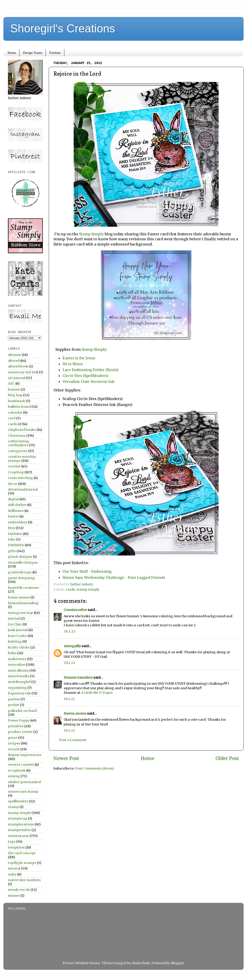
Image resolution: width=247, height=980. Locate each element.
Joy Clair (15, 624)
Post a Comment (73, 740)
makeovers (17, 659)
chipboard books (22, 430)
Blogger (177, 963)
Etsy (11, 528)
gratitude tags (20, 572)
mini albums (18, 670)
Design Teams (33, 53)
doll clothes (17, 505)
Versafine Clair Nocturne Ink (89, 382)
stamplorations (21, 824)
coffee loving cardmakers (19, 443)
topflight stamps (22, 863)
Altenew (15, 355)
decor (13, 484)
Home (12, 53)
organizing (17, 688)
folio (12, 539)
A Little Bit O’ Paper (97, 693)
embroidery (18, 522)
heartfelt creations (23, 588)
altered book (18, 366)
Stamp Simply (91, 234)
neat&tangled (19, 682)
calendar (15, 413)
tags (12, 842)
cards (70, 589)
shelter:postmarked (24, 782)
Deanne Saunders (78, 677)
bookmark (17, 401)
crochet (14, 466)
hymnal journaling (23, 603)
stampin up (18, 818)
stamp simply (88, 589)
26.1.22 (69, 631)
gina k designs (20, 557)
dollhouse (16, 511)
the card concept (22, 853)
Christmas (17, 436)
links (12, 653)
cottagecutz (18, 451)
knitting (15, 641)
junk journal (18, 630)
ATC (11, 384)
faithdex (15, 534)
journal (14, 618)
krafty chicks (19, 647)
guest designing (21, 578)
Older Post (227, 758)
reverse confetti (21, 765)
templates (16, 847)
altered (14, 361)
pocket (14, 705)
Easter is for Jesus (80, 358)
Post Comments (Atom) (95, 768)
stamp (13, 807)
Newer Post (66, 758)
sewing (14, 776)
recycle (14, 749)
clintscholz (141, 963)
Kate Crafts (17, 636)
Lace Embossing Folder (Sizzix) (91, 370)
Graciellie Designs (23, 563)
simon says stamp (23, 792)
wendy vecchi (19, 890)
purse (13, 738)
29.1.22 (69, 663)
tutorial (14, 868)
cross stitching (21, 478)
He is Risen (73, 364)
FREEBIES (16, 545)
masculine (17, 665)
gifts (12, 551)
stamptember (19, 830)
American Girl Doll (23, 372)
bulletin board (19, 407)
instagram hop (21, 613)
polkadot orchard (22, 711)
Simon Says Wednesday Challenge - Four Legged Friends (114, 577)
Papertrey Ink (19, 693)
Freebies (55, 53)
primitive (16, 726)
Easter (13, 516)
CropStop (16, 472)
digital (13, 499)
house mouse (19, 597)
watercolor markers (24, 880)
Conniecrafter (75, 610)
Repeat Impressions (25, 755)
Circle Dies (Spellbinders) (85, 376)
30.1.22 (69, 699)
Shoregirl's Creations (63, 29)
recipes (14, 743)
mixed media (19, 676)
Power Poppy (19, 720)
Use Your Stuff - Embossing (87, 571)
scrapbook (17, 770)
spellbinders (18, 801)
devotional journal (23, 489)
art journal (17, 378)
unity (12, 874)
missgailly (72, 646)
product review (20, 732)
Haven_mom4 (75, 713)
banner (14, 389)
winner (14, 896)
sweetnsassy (18, 836)
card (12, 418)
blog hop (15, 395)
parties (14, 699)
